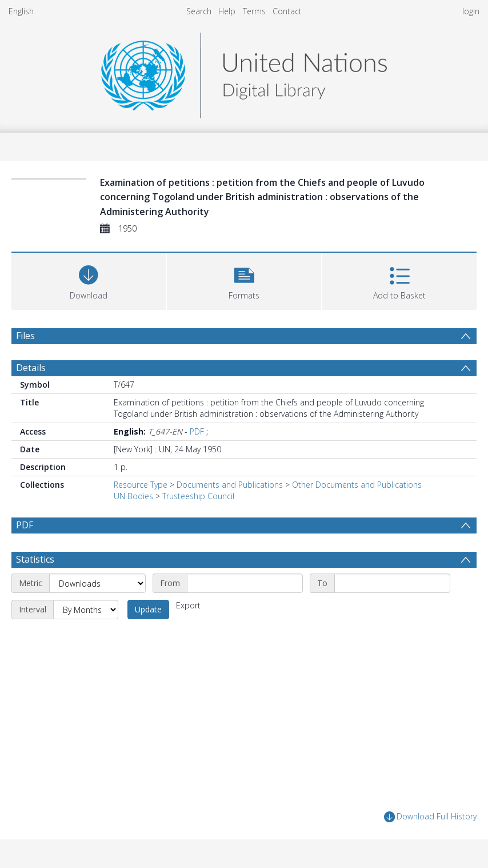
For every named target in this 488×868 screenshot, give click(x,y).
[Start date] (245, 583)
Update (148, 609)
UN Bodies (133, 496)
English (21, 11)
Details (31, 368)
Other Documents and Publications (357, 485)
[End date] (392, 583)
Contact (287, 11)
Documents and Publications (230, 485)
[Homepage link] (244, 72)
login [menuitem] (471, 11)
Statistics (35, 559)
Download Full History (430, 817)
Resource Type (141, 485)
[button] (244, 280)
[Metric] (97, 583)
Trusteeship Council (198, 496)
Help (227, 11)
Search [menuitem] (199, 11)
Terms (254, 11)
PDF (197, 431)
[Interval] (86, 610)
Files (25, 336)
